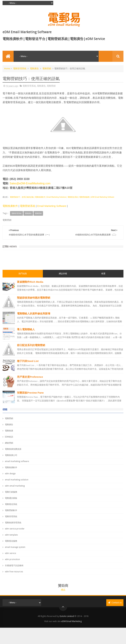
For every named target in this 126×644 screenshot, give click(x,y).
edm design (10, 474)
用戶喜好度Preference (30, 377)
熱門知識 (23, 274)
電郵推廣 (9, 431)
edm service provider (15, 529)
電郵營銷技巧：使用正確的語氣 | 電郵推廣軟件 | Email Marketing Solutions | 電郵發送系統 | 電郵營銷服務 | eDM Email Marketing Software (62, 197)
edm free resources (14, 572)
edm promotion (12, 559)
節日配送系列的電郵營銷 (31, 345)
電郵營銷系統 (28, 206)
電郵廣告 (34, 69)
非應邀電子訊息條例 (14, 566)
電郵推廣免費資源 (13, 449)
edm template (11, 535)
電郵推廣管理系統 (13, 523)
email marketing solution (17, 480)
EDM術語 (9, 437)
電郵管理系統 (20, 69)
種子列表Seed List (28, 361)
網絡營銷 (9, 443)
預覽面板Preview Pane (30, 393)
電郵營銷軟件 (11, 510)
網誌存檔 (63, 274)
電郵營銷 (47, 69)
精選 (103, 274)
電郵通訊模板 (11, 498)
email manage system (15, 547)
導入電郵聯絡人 (26, 329)
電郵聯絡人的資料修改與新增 (34, 313)
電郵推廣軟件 (10, 206)
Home (7, 69)
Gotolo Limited (67, 616)
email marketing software (17, 461)
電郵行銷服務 (11, 492)
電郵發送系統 (11, 504)
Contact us (115, 603)
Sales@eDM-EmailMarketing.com (30, 183)
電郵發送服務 (11, 541)
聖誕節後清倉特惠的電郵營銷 (34, 298)
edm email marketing (15, 486)
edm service (10, 553)
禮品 (63, 590)
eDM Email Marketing (72, 621)
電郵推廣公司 (11, 455)
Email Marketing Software (52, 206)
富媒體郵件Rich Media (30, 282)
